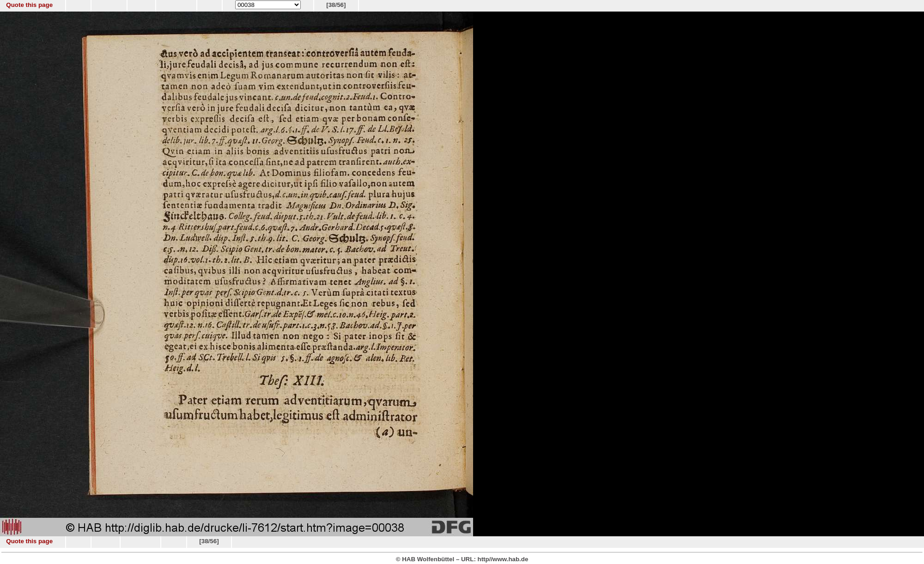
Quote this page (29, 5)
